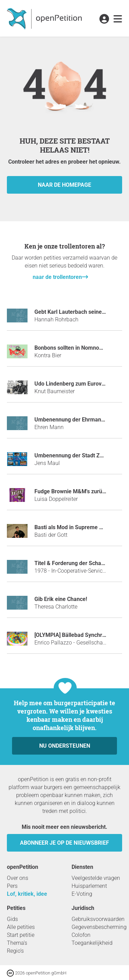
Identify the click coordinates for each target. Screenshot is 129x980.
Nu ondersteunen (65, 746)
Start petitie (21, 935)
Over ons (18, 878)
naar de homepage (64, 185)
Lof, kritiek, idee (27, 894)
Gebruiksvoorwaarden (98, 919)
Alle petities (21, 927)
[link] (118, 19)
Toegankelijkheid (92, 943)
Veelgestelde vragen (96, 878)
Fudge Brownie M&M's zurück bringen (81, 491)
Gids (12, 919)
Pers (12, 886)
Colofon (81, 935)
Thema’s (17, 943)
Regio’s (15, 951)
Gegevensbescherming (99, 927)
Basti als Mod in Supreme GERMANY (80, 527)
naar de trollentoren (57, 277)
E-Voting (82, 894)
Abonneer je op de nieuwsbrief (64, 843)
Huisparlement (89, 886)
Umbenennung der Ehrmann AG (74, 420)
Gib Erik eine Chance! (61, 599)
